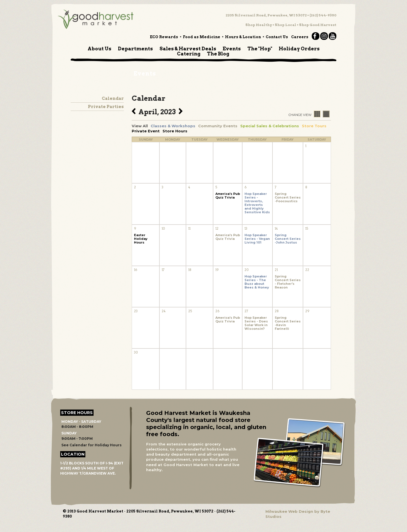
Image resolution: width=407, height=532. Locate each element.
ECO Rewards (164, 37)
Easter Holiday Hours (141, 239)
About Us (99, 49)
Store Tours (314, 126)
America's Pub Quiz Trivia (228, 196)
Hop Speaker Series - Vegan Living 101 (257, 239)
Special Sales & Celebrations (270, 126)
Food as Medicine (202, 37)
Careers (300, 37)
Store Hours (175, 131)
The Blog (218, 54)
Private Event (146, 131)
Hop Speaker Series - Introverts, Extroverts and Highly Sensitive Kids (257, 203)
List (326, 114)
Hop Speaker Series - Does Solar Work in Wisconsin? (256, 323)
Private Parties (106, 107)
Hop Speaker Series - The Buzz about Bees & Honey (257, 282)
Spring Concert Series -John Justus (288, 239)
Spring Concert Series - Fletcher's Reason (288, 282)
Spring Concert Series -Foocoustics (288, 198)
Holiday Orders (299, 49)
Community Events (218, 126)
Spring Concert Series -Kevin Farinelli (288, 323)
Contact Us (277, 37)
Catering (189, 54)
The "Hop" (260, 49)
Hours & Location (243, 37)
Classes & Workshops (173, 126)
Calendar (113, 98)
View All (140, 126)
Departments (135, 49)
